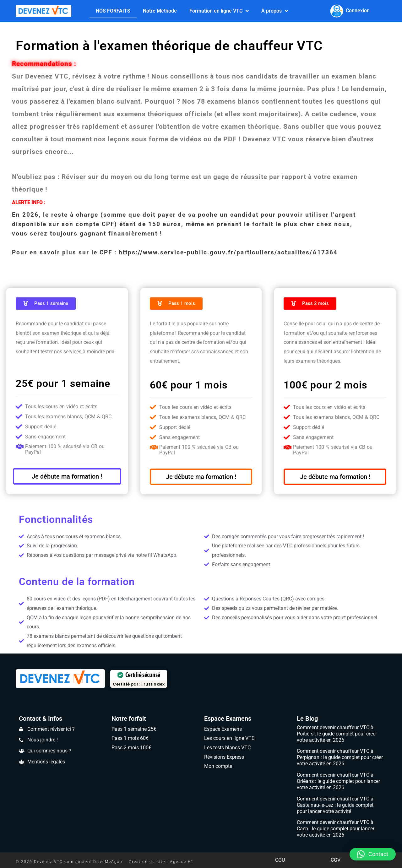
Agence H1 (182, 862)
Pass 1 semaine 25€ (134, 729)
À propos (275, 11)
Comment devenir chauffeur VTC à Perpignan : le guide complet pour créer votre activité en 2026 (340, 757)
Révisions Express (224, 757)
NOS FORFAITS (113, 11)
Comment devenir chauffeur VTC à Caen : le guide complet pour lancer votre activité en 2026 (336, 829)
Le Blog (307, 719)
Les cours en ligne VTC (229, 738)
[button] (373, 854)
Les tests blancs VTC (227, 748)
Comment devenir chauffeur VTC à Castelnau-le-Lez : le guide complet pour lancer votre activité (335, 805)
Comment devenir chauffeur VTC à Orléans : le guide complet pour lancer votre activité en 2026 (338, 781)
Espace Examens (228, 719)
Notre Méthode (160, 11)
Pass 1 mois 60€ (130, 738)
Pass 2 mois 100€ (131, 748)
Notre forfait (129, 719)
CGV (336, 860)
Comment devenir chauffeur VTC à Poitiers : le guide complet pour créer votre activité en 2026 (337, 734)
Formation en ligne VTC (219, 11)
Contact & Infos (41, 719)
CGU (280, 860)
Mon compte (218, 766)
